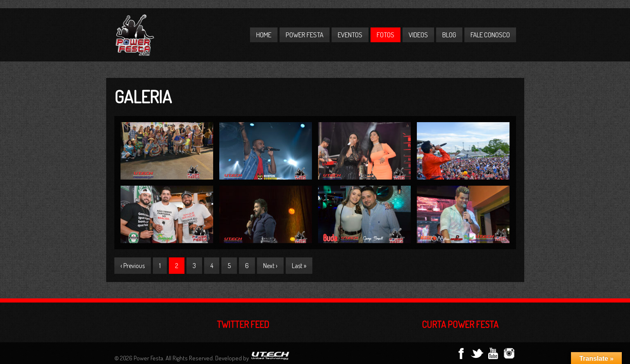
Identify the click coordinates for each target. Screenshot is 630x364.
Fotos (386, 35)
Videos (418, 35)
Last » (299, 266)
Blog (449, 35)
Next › (270, 266)
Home (264, 35)
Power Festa (305, 35)
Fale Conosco (490, 35)
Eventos (350, 35)
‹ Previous (133, 266)
